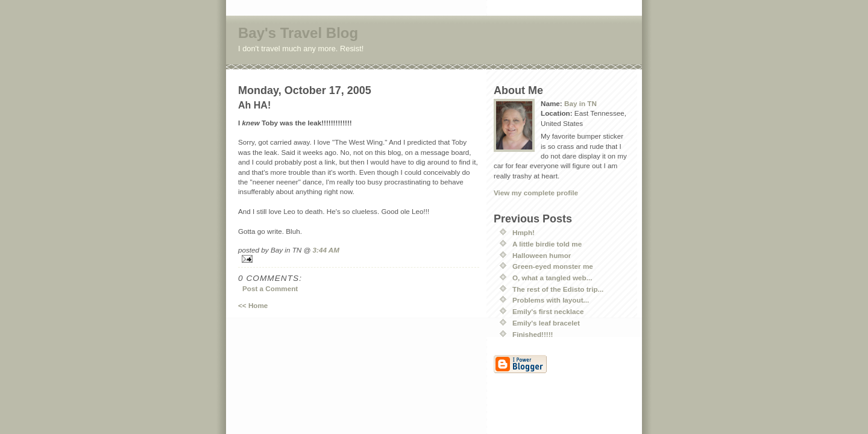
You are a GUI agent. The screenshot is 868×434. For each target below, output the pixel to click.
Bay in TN (580, 103)
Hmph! (524, 232)
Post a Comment (270, 288)
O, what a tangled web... (552, 278)
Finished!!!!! (533, 334)
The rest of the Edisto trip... (558, 289)
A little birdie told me (547, 244)
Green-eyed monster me (553, 266)
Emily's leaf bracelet (546, 323)
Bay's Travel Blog (298, 33)
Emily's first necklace (548, 311)
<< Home (253, 305)
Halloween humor (542, 255)
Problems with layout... (551, 300)
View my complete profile (536, 193)
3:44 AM (326, 250)
